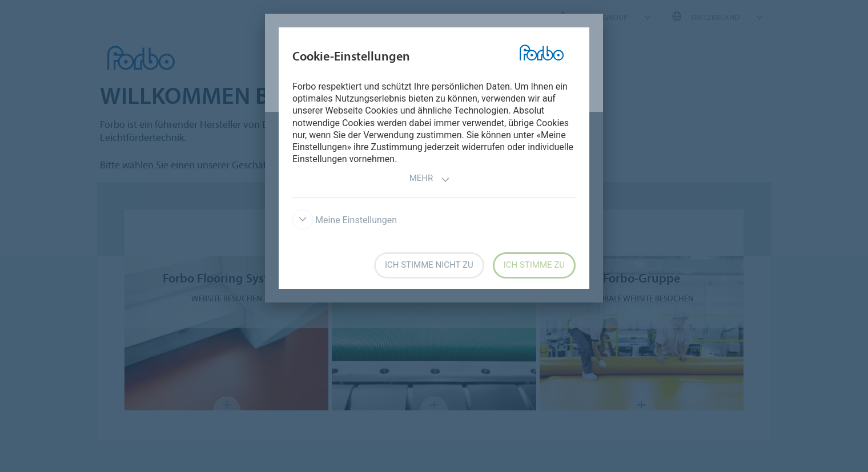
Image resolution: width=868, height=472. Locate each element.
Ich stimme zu (534, 265)
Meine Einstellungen (345, 220)
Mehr (430, 179)
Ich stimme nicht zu (429, 265)
